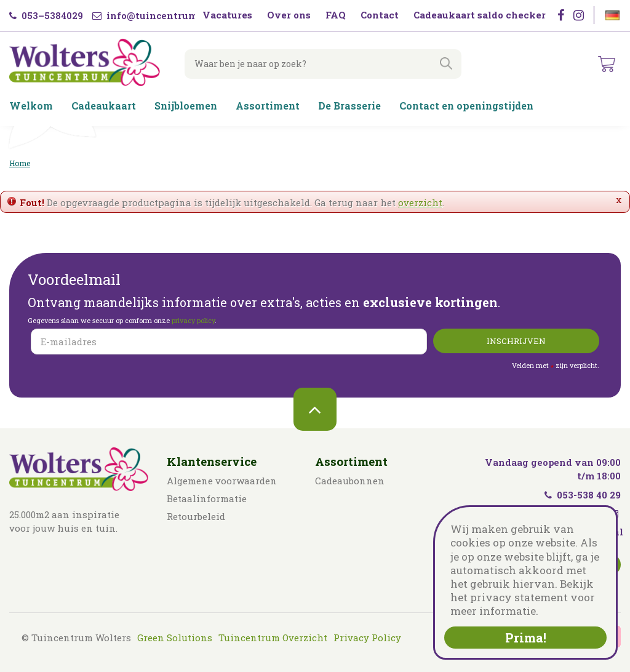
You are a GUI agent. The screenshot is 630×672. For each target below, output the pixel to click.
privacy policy (193, 320)
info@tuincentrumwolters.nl (170, 15)
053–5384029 (46, 15)
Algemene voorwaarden (222, 481)
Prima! (526, 638)
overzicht (420, 202)
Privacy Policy (367, 638)
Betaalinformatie (207, 498)
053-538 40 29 (583, 495)
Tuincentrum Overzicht (273, 638)
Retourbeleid (196, 516)
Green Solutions (175, 638)
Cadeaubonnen (350, 481)
